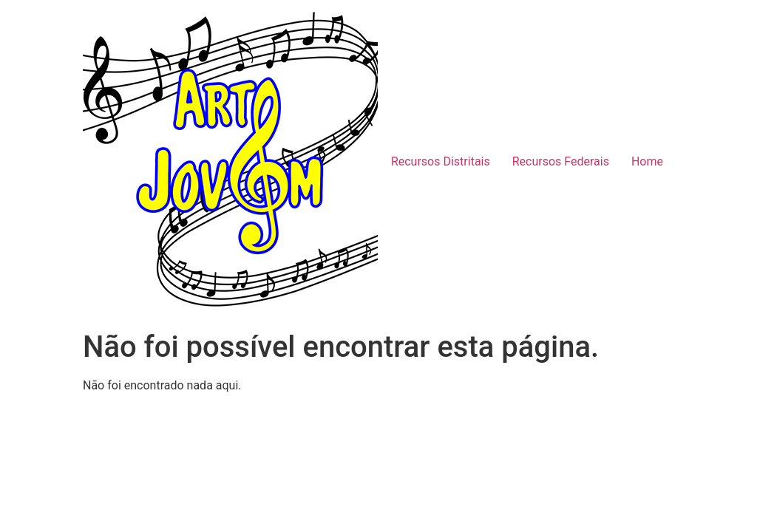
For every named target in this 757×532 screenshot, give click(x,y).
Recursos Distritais (441, 161)
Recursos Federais (561, 161)
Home (647, 161)
